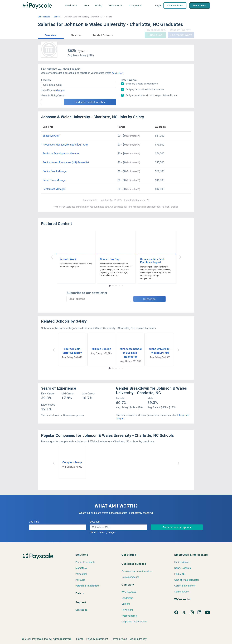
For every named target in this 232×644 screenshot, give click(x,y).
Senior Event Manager (55, 171)
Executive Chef (51, 136)
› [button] (180, 257)
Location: (46, 80)
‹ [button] (52, 257)
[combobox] (79, 85)
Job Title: (34, 522)
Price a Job (155, 35)
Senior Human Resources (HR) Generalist (66, 162)
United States (44, 17)
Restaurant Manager (54, 189)
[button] (51, 35)
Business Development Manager (61, 154)
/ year (81, 51)
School (57, 17)
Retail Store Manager (55, 180)
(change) (60, 90)
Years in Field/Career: (53, 96)
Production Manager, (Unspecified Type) (65, 145)
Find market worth (181, 35)
